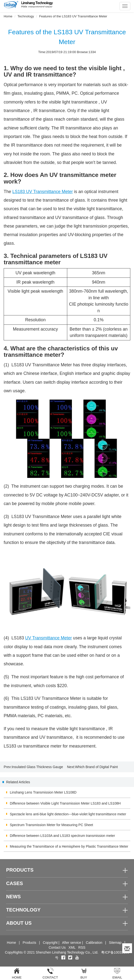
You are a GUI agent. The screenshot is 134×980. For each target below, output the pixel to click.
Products (29, 943)
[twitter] (71, 958)
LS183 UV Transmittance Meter (42, 192)
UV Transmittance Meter (48, 638)
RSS (82, 947)
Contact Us (57, 947)
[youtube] (77, 958)
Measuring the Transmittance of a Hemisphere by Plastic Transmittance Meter (69, 846)
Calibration (94, 943)
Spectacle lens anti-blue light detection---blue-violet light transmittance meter (68, 814)
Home (8, 16)
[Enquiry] (127, 948)
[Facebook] (63, 958)
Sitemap (115, 943)
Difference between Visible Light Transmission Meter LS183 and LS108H (65, 803)
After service (72, 943)
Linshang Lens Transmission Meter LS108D (43, 792)
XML (72, 947)
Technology (26, 16)
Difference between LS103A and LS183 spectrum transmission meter (62, 836)
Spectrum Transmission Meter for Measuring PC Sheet (51, 825)
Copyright (50, 943)
